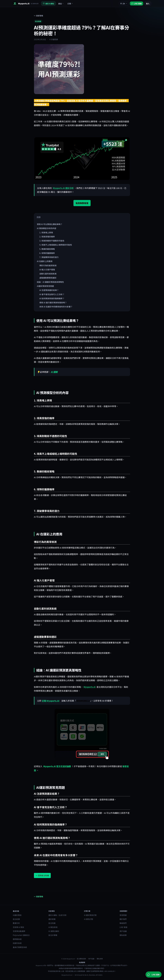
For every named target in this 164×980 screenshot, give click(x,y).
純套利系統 (17, 943)
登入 (148, 4)
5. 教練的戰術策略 (47, 249)
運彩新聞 (52, 919)
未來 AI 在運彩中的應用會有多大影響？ (56, 307)
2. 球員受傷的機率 (47, 237)
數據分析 (16, 923)
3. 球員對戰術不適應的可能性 (52, 241)
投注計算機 (53, 935)
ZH (124, 4)
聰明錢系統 (17, 939)
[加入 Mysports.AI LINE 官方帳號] (136, 3)
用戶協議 (123, 931)
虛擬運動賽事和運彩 (48, 278)
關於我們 (123, 919)
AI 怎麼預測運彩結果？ (49, 290)
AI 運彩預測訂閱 (90, 915)
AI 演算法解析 (54, 931)
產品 (61, 4)
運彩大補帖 (49, 4)
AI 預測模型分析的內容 (47, 228)
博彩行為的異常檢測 (48, 265)
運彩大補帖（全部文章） (58, 915)
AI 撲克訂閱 (89, 919)
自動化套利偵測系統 (48, 274)
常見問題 (123, 915)
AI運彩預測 (17, 915)
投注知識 (38, 21)
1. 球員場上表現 (46, 232)
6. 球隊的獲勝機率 (47, 253)
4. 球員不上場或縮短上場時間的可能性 (56, 245)
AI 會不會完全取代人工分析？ (52, 294)
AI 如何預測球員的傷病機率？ (52, 298)
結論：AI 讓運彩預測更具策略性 (50, 282)
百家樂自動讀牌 (19, 931)
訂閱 (70, 4)
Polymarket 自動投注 (21, 935)
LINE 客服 (123, 927)
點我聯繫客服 (82, 203)
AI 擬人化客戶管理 (47, 270)
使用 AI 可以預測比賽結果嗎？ (50, 224)
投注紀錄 (16, 919)
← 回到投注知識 (42, 875)
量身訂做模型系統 (20, 947)
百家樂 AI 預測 (18, 927)
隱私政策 (123, 935)
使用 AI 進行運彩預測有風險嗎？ (53, 303)
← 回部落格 (38, 16)
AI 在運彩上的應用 (45, 261)
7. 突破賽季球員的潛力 (49, 257)
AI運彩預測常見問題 (45, 286)
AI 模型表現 (53, 927)
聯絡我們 (123, 923)
